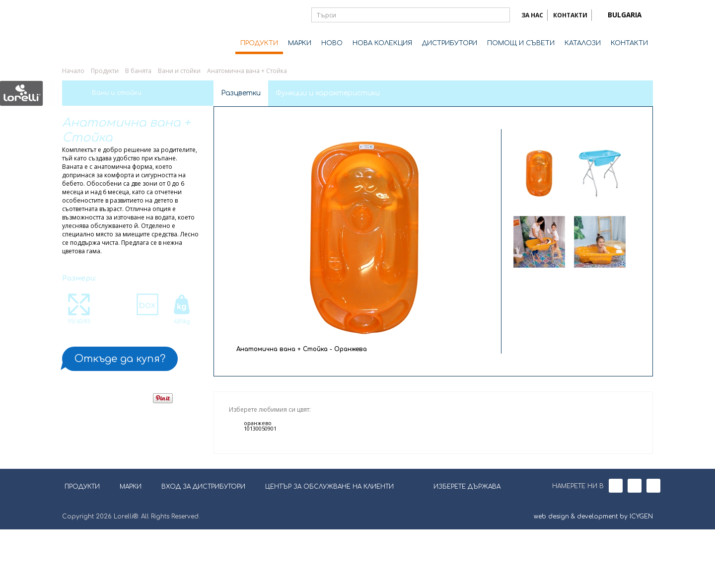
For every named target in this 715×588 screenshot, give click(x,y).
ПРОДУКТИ (259, 43)
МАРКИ (300, 43)
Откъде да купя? (120, 359)
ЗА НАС (532, 15)
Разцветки (241, 93)
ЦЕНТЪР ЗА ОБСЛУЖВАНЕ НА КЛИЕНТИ (329, 545)
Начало (73, 71)
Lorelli (102, 31)
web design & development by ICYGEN (593, 575)
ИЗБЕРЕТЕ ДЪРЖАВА (461, 544)
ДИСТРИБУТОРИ (450, 43)
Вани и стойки (179, 71)
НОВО (332, 43)
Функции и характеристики (328, 93)
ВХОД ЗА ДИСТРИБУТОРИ (203, 545)
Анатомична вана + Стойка (247, 71)
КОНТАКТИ (570, 15)
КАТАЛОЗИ (583, 43)
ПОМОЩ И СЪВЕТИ (521, 43)
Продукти (105, 71)
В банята (138, 71)
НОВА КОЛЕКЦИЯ (382, 43)
